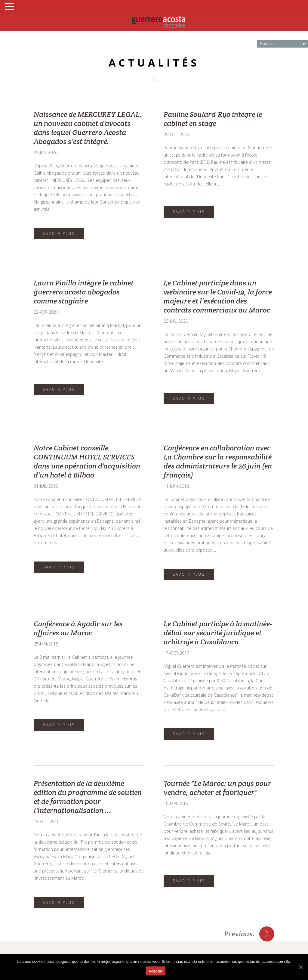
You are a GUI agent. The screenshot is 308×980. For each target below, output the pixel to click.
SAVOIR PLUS (59, 233)
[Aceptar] (300, 967)
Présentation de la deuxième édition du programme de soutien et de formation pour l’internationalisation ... (88, 797)
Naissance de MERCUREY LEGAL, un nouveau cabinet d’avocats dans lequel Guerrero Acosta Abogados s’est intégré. (88, 128)
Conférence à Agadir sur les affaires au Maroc (78, 628)
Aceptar (156, 971)
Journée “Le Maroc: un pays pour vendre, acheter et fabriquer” (217, 788)
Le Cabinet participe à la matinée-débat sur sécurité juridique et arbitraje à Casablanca (218, 633)
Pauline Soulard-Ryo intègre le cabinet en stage (213, 119)
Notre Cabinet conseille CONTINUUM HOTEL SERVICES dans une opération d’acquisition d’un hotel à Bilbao (87, 461)
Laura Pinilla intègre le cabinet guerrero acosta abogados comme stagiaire (84, 292)
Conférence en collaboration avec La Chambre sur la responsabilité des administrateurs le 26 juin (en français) (218, 461)
